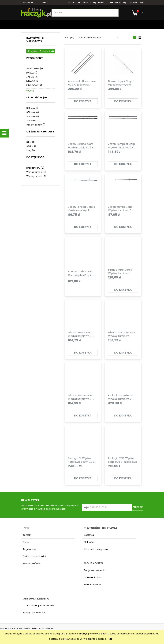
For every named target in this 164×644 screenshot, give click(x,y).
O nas (26, 542)
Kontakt (27, 535)
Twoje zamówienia (94, 570)
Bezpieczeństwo (32, 563)
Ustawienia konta (94, 577)
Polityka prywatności (34, 556)
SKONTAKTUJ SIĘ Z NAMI (91, 3)
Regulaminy (29, 549)
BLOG (71, 3)
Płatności (89, 542)
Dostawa (89, 535)
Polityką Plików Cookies (93, 634)
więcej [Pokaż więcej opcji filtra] (30, 91)
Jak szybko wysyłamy (96, 549)
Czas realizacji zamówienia (38, 605)
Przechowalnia (92, 584)
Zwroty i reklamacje (34, 613)
